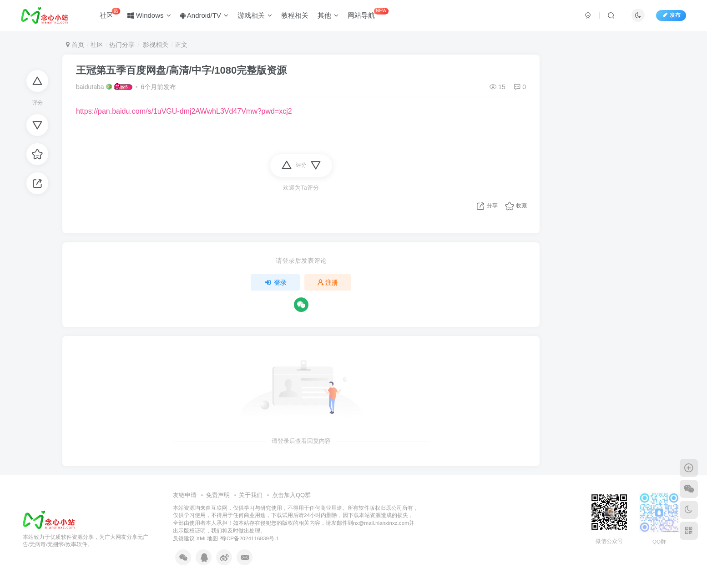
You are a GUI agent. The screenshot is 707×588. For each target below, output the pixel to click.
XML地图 (207, 538)
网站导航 (368, 13)
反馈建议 (184, 538)
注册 (328, 282)
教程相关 (295, 15)
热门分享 (122, 45)
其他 (328, 15)
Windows (149, 15)
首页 (75, 45)
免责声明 (218, 495)
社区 (110, 13)
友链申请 (185, 495)
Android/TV (204, 15)
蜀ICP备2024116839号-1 (250, 538)
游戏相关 (255, 15)
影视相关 (155, 45)
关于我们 (251, 495)
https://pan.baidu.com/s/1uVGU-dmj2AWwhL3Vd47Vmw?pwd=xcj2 (184, 111)
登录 (275, 282)
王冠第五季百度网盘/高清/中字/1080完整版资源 (181, 70)
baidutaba (90, 87)
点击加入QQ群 (291, 495)
